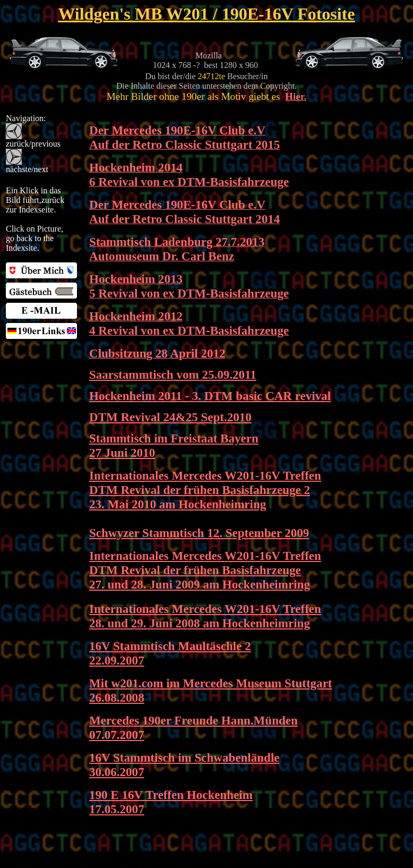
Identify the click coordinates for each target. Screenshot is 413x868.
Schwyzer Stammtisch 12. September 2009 (199, 533)
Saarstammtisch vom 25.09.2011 (173, 375)
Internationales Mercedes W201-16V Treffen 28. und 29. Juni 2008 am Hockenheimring (205, 616)
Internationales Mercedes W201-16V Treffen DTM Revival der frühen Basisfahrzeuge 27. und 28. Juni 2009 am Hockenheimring (205, 570)
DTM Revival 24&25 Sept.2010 (170, 417)
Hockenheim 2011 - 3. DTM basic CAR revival (210, 396)
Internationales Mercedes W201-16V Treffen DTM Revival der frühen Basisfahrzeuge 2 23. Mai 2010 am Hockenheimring (205, 490)
